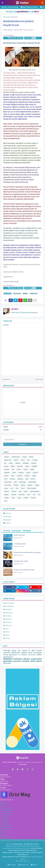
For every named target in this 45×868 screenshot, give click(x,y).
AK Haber (7, 616)
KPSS (6, 479)
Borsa (23, 460)
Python (23, 485)
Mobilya (7, 638)
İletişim (34, 865)
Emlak (6, 632)
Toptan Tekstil (20, 857)
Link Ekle (12, 479)
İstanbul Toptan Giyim (13, 846)
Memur (33, 479)
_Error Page (4, 823)
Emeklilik (34, 466)
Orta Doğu (8, 485)
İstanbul (19, 476)
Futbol (26, 469)
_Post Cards (5, 819)
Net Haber (8, 609)
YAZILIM (22, 430)
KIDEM (34, 476)
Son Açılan (16, 531)
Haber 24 (7, 619)
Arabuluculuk (16, 457)
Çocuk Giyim (25, 852)
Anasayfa (12, 865)
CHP (28, 460)
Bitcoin (16, 460)
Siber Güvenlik (32, 488)
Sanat (6, 488)
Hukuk (14, 473)
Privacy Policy (5, 838)
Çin (5, 463)
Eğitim (13, 466)
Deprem (18, 463)
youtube (8, 523)
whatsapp (8, 516)
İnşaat (28, 473)
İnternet (35, 473)
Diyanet (34, 463)
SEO (12, 488)
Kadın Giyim (26, 846)
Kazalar (27, 476)
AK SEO (15, 309)
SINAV (23, 488)
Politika (16, 485)
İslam (13, 476)
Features (3, 806)
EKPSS (27, 466)
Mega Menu (4, 804)
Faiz (13, 469)
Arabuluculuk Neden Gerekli (24, 570)
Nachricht (12, 848)
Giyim (10, 850)
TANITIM (14, 495)
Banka (31, 457)
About (2, 834)
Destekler (26, 463)
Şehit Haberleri (35, 491)
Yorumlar (27, 531)
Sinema (7, 491)
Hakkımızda (24, 865)
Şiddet (6, 495)
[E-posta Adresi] (22, 440)
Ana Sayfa (7, 17)
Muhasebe (23, 482)
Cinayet (35, 460)
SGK (17, 488)
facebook (8, 513)
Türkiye (6, 498)
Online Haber (9, 603)
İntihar (6, 476)
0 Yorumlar (29, 30)
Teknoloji (21, 495)
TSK (39, 495)
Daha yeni (6, 379)
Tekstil (16, 852)
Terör (29, 495)
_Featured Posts (6, 808)
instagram (8, 520)
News (6, 629)
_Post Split (4, 821)
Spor (20, 491)
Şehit (26, 491)
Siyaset (14, 491)
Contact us (4, 836)
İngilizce (21, 473)
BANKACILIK (8, 460)
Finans (19, 469)
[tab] (22, 802)
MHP (15, 482)
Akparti (7, 457)
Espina (28, 848)
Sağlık (37, 485)
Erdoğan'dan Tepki (21, 561)
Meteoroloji (8, 482)
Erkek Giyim (35, 846)
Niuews (5, 848)
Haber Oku (8, 613)
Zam (6, 501)
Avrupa (24, 457)
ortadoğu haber (20, 544)
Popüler (7, 531)
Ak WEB (23, 403)
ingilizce (22, 840)
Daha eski (39, 379)
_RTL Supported (6, 825)
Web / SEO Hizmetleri (10, 7)
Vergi (19, 498)
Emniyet (7, 469)
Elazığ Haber (8, 606)
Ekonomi (15, 17)
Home (2, 802)
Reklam (30, 485)
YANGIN (26, 498)
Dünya (6, 466)
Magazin (20, 479)
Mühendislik (32, 482)
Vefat (13, 498)
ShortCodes (4, 829)
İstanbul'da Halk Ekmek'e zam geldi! (27, 552)
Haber (25, 293)
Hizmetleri (29, 7)
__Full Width (5, 817)
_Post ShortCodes (7, 810)
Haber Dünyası (19, 535)
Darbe (11, 463)
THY (34, 495)
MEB (27, 479)
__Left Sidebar (5, 812)
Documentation (6, 827)
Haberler (34, 293)
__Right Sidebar (6, 815)
